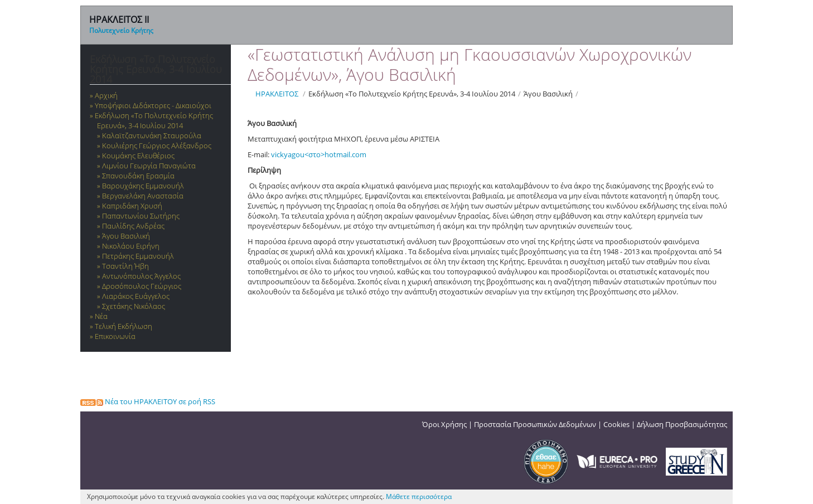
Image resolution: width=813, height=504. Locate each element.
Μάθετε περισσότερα (419, 496)
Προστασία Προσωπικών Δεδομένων (535, 424)
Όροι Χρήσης (444, 424)
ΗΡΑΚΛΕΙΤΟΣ (277, 94)
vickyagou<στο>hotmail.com (319, 154)
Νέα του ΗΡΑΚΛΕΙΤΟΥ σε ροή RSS (148, 401)
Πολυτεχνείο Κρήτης (121, 30)
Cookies (616, 424)
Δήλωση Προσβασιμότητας (682, 424)
